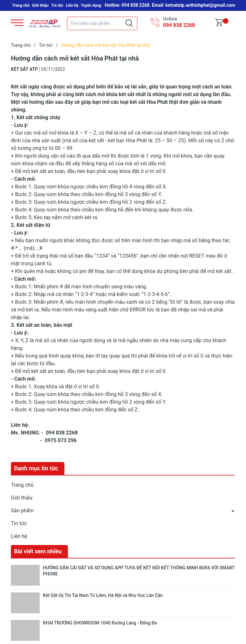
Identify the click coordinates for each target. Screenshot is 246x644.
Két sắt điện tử (33, 225)
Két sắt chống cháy (38, 117)
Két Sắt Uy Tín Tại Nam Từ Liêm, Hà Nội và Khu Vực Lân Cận (103, 595)
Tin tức (57, 5)
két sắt (224, 271)
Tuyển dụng (91, 5)
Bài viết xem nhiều (38, 551)
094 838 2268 (179, 25)
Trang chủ (21, 5)
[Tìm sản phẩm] (102, 23)
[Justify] (129, 23)
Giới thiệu (40, 5)
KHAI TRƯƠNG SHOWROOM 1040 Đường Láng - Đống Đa (100, 623)
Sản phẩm (22, 511)
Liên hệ (72, 5)
